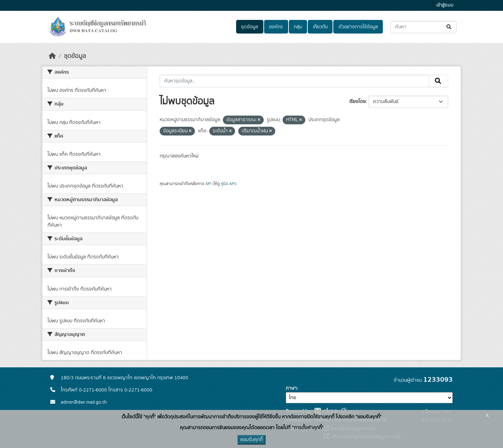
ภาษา (291, 388)
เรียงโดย (358, 102)
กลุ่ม (298, 27)
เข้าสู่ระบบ (445, 5)
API (208, 184)
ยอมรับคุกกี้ (251, 440)
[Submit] (449, 27)
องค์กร (276, 27)
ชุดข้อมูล (250, 27)
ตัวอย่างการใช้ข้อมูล (358, 27)
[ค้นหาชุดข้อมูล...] (424, 27)
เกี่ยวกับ (320, 27)
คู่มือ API (228, 184)
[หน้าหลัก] (52, 56)
